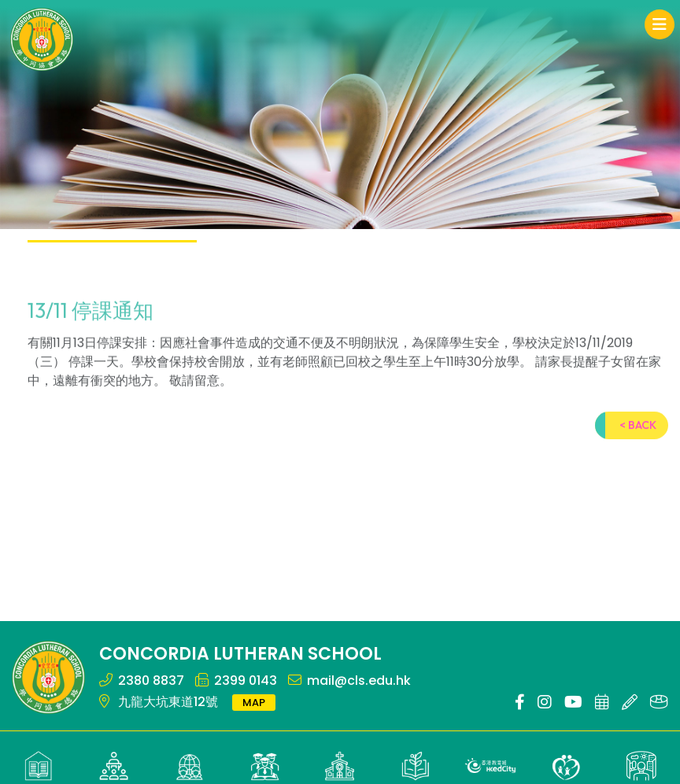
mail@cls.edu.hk (359, 680)
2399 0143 (246, 680)
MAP (254, 703)
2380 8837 (151, 680)
